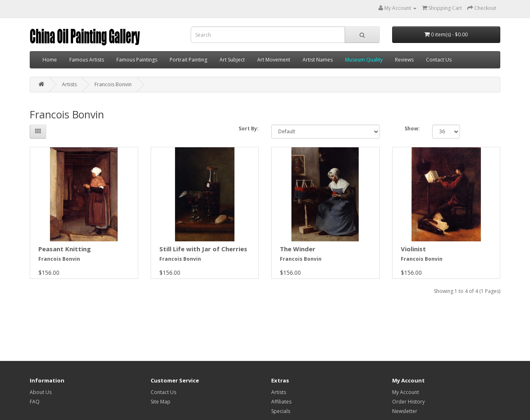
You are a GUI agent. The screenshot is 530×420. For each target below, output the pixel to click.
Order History (408, 402)
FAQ (35, 402)
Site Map (161, 402)
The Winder (298, 249)
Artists (69, 84)
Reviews (404, 60)
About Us (41, 392)
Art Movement (274, 60)
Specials (281, 411)
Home (50, 60)
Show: (412, 129)
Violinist (413, 249)
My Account (406, 392)
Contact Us (439, 60)
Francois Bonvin (113, 84)
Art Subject (232, 60)
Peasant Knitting (65, 249)
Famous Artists (87, 60)
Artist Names (318, 60)
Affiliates (281, 402)
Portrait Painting (188, 60)
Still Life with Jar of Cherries (203, 249)
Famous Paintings (137, 60)
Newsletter (405, 411)
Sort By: (249, 129)
